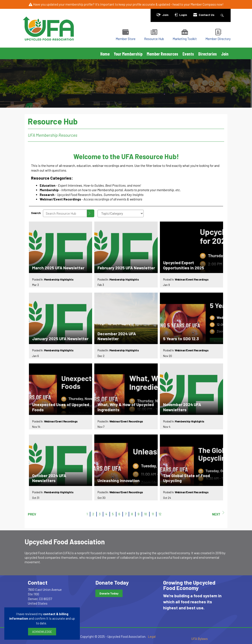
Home (105, 54)
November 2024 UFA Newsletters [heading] (182, 407)
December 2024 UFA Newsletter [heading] (117, 336)
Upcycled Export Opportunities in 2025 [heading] (184, 265)
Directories (208, 54)
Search (36, 213)
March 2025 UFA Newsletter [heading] (58, 268)
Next (218, 514)
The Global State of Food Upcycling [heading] (187, 478)
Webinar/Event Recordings (192, 279)
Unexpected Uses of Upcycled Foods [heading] (61, 407)
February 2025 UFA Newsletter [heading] (126, 268)
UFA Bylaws (200, 639)
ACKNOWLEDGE (42, 632)
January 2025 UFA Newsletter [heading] (60, 339)
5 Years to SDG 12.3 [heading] (181, 339)
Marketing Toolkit (185, 39)
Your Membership (128, 54)
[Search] (91, 213)
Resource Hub (154, 39)
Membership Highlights (59, 279)
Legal (152, 636)
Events (188, 54)
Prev (32, 514)
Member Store (126, 39)
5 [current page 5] (113, 514)
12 (160, 514)
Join (225, 54)
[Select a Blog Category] (121, 213)
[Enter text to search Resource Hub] (65, 213)
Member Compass (203, 4)
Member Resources (162, 54)
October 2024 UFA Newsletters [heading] (49, 478)
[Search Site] (223, 15)
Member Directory (218, 39)
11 (153, 514)
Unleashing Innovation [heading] (119, 480)
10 (146, 514)
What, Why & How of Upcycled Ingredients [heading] (126, 407)
